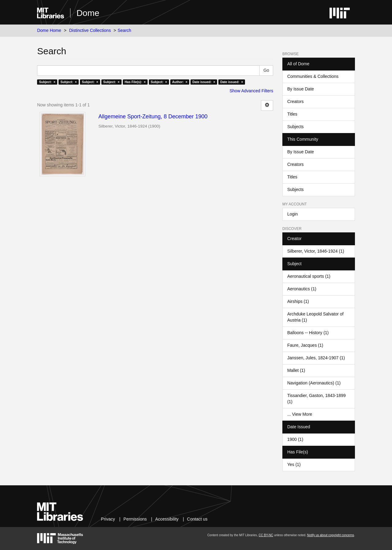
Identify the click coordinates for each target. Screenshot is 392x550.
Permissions (135, 519)
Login (292, 214)
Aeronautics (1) (302, 289)
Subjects (296, 127)
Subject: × (47, 82)
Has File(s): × (135, 82)
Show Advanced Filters (251, 91)
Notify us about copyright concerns (331, 535)
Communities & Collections (313, 76)
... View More (300, 414)
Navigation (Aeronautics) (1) (314, 383)
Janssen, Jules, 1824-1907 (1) (316, 358)
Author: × (180, 82)
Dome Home (49, 30)
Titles (292, 114)
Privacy (108, 519)
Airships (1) (298, 301)
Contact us (197, 519)
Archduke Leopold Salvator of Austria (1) (315, 317)
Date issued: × (204, 82)
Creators (296, 101)
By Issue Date (301, 89)
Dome (88, 13)
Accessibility (167, 519)
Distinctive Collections (90, 30)
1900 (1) (295, 439)
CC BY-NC (266, 535)
